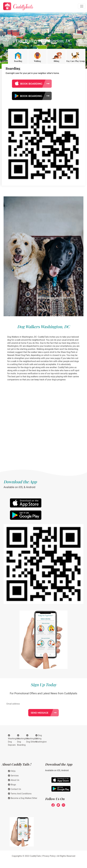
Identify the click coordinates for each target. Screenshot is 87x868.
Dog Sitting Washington (41, 739)
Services (13, 776)
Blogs (12, 785)
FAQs (12, 771)
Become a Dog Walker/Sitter (23, 798)
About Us (14, 780)
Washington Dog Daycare (14, 740)
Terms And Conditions (20, 794)
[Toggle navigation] (82, 6)
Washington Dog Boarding (23, 740)
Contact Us (15, 789)
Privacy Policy (49, 856)
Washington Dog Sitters (32, 739)
